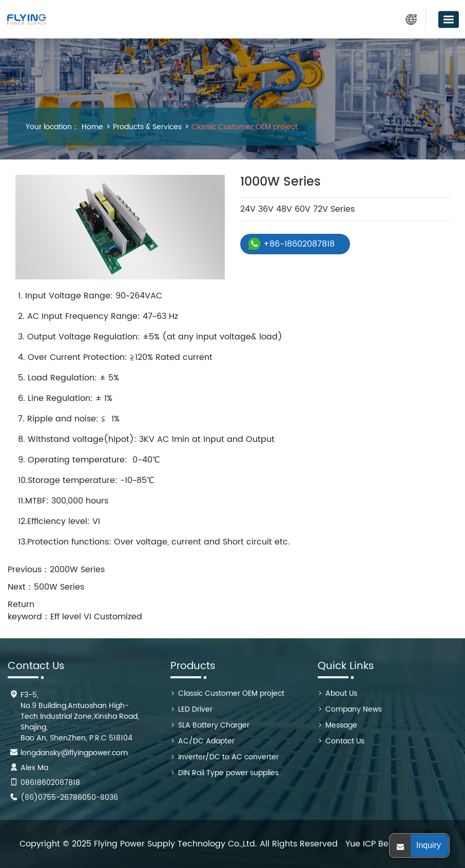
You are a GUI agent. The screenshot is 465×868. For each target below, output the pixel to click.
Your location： (52, 127)
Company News (354, 709)
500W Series (59, 587)
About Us (341, 693)
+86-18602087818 (299, 244)
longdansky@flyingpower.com (74, 753)
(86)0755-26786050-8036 (69, 798)
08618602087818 (50, 783)
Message (341, 725)
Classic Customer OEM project (244, 127)
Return (21, 604)
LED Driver (195, 709)
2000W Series (77, 570)
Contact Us (345, 741)
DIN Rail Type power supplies (228, 773)
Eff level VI (71, 617)
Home (92, 127)
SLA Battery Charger (214, 725)
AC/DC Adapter (206, 741)
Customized (118, 617)
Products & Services (146, 127)
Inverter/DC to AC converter (228, 757)
